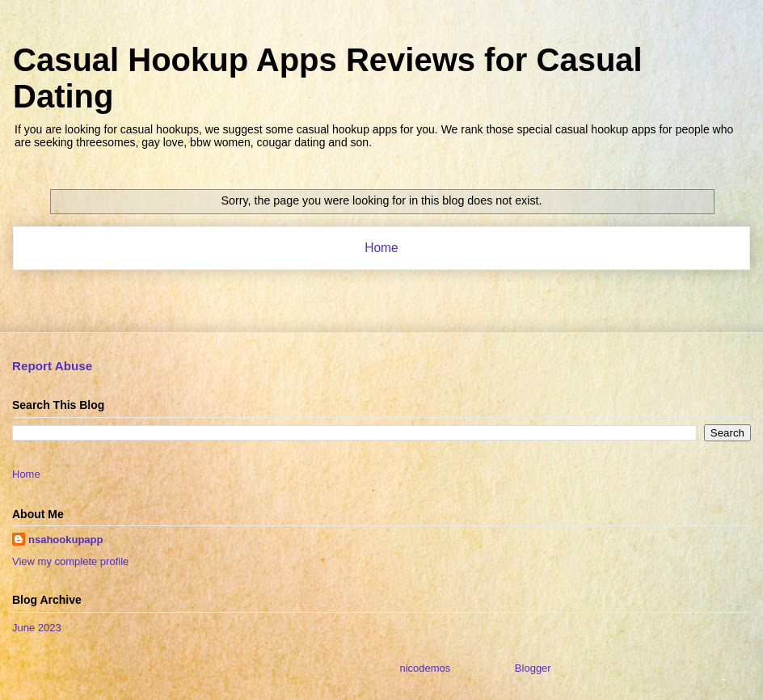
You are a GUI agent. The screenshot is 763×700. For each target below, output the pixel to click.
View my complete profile (70, 561)
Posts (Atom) (413, 290)
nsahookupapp (65, 540)
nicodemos (425, 668)
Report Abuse (52, 366)
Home (381, 248)
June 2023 (37, 628)
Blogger (533, 668)
